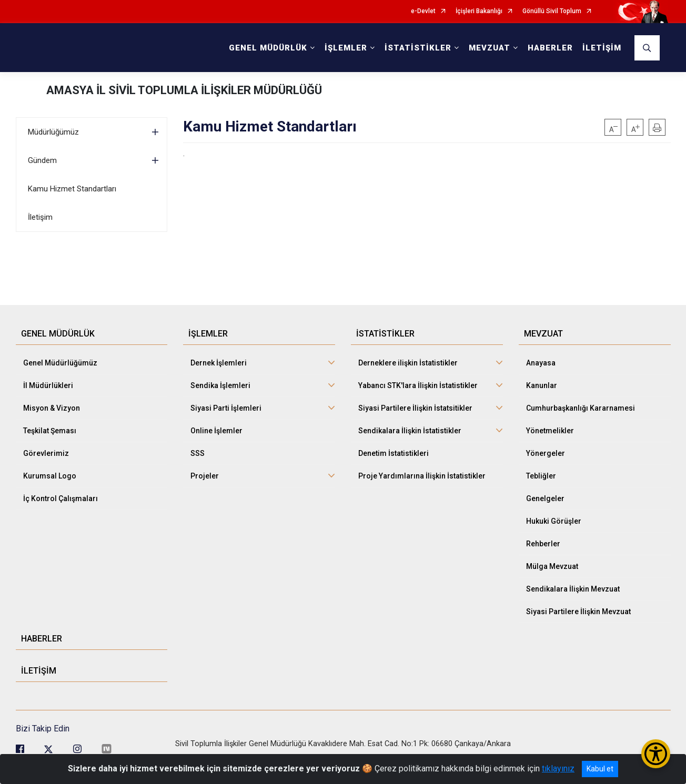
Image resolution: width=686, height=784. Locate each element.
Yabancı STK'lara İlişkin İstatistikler (418, 385)
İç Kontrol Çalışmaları (60, 498)
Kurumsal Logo (50, 476)
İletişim (40, 217)
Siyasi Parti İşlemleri (226, 408)
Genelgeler (545, 498)
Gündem (42, 160)
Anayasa (541, 363)
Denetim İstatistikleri (394, 453)
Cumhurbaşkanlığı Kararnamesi (581, 408)
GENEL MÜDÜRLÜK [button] (268, 48)
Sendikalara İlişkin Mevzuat (573, 589)
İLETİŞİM (602, 48)
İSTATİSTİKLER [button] (418, 48)
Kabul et (600, 769)
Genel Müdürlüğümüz (60, 363)
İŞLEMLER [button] (346, 48)
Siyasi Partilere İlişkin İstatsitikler (415, 408)
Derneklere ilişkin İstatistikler (408, 363)
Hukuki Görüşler (554, 521)
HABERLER (550, 48)
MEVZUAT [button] (490, 48)
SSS (198, 453)
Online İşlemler (216, 431)
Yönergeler (546, 453)
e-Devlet (423, 11)
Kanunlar (542, 385)
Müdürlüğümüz (53, 132)
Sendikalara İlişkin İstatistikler (410, 431)
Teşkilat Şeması (50, 431)
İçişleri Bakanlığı (479, 11)
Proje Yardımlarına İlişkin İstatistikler (422, 476)
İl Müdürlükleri (48, 385)
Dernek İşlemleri (219, 363)
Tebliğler (541, 476)
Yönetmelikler (550, 431)
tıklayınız (558, 768)
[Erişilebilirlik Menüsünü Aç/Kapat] (656, 754)
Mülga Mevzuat (552, 566)
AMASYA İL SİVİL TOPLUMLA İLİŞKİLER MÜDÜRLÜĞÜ (184, 90)
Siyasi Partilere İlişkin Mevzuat (578, 612)
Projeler (205, 476)
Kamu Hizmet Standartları (72, 189)
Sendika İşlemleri (220, 385)
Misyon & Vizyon (52, 408)
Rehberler (543, 544)
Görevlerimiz (46, 453)
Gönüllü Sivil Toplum (552, 11)
